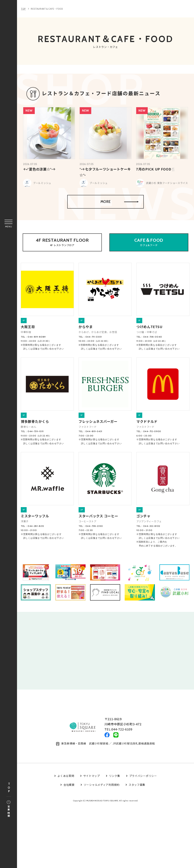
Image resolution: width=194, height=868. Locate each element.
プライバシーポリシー (143, 789)
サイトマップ (92, 789)
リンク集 (115, 789)
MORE (119, 210)
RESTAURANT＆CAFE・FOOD (47, 9)
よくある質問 (66, 789)
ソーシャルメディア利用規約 (102, 798)
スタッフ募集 (137, 798)
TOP (9, 788)
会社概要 (69, 798)
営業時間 (9, 809)
